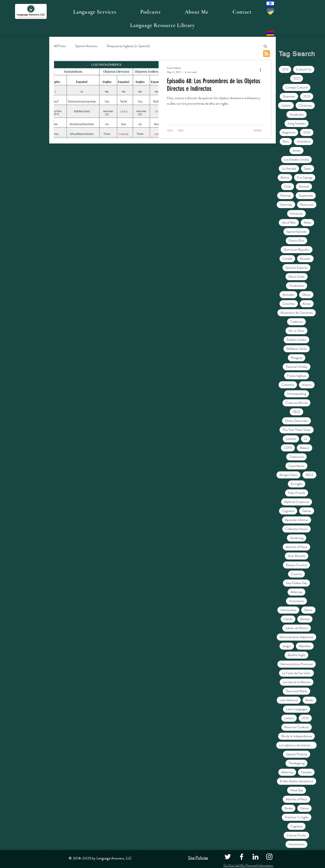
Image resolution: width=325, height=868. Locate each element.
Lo (306, 439)
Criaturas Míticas (296, 403)
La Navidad (289, 168)
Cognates (288, 511)
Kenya (307, 304)
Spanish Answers (86, 46)
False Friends (297, 493)
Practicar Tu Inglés (297, 817)
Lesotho (291, 439)
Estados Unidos (296, 340)
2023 (307, 96)
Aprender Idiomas (297, 520)
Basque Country (296, 565)
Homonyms (296, 601)
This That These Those (297, 430)
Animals (304, 186)
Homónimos (288, 610)
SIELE (309, 475)
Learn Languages (297, 709)
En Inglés (297, 484)
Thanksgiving (296, 763)
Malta (307, 222)
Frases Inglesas (297, 376)
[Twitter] (228, 857)
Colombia (288, 385)
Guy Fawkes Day (296, 583)
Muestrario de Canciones (297, 313)
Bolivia (285, 177)
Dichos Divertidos (296, 421)
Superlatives (296, 466)
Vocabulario (297, 286)
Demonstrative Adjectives (296, 637)
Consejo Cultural (296, 87)
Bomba (305, 619)
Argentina (289, 132)
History (307, 385)
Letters (289, 718)
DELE (296, 412)
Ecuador (305, 259)
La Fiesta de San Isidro (296, 673)
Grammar (289, 96)
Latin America (289, 700)
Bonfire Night (296, 655)
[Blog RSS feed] (267, 54)
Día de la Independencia (296, 736)
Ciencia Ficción (296, 835)
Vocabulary (297, 114)
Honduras (296, 213)
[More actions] (262, 70)
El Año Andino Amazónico (297, 781)
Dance (308, 610)
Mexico (305, 448)
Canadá (287, 259)
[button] (95, 12)
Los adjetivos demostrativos (297, 745)
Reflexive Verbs (297, 349)
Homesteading (297, 394)
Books (310, 700)
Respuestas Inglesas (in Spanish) (128, 46)
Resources (307, 204)
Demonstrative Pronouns (297, 664)
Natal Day (297, 790)
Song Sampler (297, 123)
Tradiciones (296, 457)
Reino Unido (297, 277)
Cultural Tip (304, 69)
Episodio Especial (296, 268)
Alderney (296, 592)
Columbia (289, 304)
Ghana (306, 295)
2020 (307, 132)
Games (307, 511)
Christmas (305, 105)
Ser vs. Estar (296, 331)
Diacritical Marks (296, 691)
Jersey (296, 150)
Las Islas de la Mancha (297, 682)
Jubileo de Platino (297, 628)
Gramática (304, 141)
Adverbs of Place (296, 547)
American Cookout (297, 727)
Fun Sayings (305, 177)
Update (286, 105)
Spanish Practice (297, 754)
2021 (285, 69)
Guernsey (286, 204)
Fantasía (306, 772)
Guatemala (306, 195)
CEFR (288, 448)
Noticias (285, 195)
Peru (286, 141)
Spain (308, 168)
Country (296, 574)
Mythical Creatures (297, 502)
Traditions (296, 322)
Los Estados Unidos (296, 159)
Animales (288, 295)
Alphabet (305, 646)
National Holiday (297, 367)
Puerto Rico (296, 241)
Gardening (297, 538)
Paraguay (297, 358)
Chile (288, 186)
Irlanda (288, 619)
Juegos (287, 646)
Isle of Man (289, 222)
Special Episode (296, 231)
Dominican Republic (297, 250)
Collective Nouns (296, 529)
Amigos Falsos (288, 475)
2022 (297, 78)
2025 (305, 718)
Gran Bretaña (297, 556)
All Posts (60, 46)
